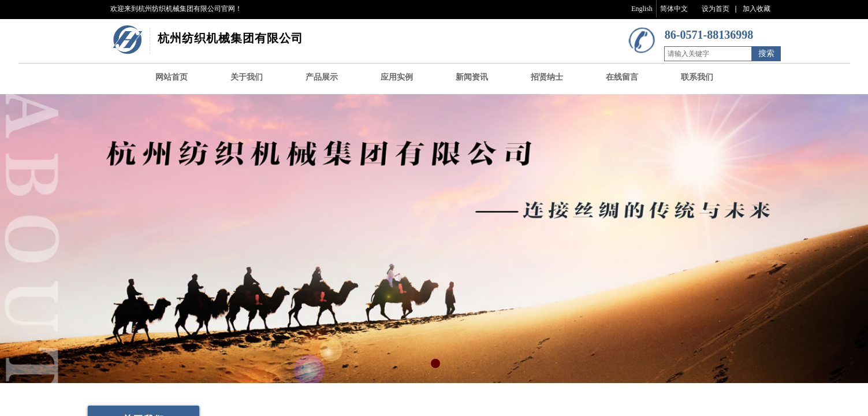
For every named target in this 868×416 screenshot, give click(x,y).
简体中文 (674, 9)
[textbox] (708, 54)
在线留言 (622, 77)
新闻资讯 (472, 77)
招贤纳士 (547, 77)
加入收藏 (757, 9)
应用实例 (397, 77)
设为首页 (716, 9)
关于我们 (247, 77)
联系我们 (697, 77)
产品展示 (322, 77)
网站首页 (172, 77)
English (642, 9)
